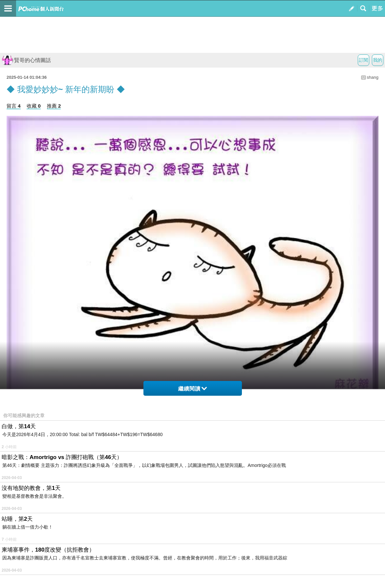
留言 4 (14, 106)
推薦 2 (54, 106)
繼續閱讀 (192, 389)
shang (373, 77)
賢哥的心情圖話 (26, 60)
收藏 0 (34, 106)
